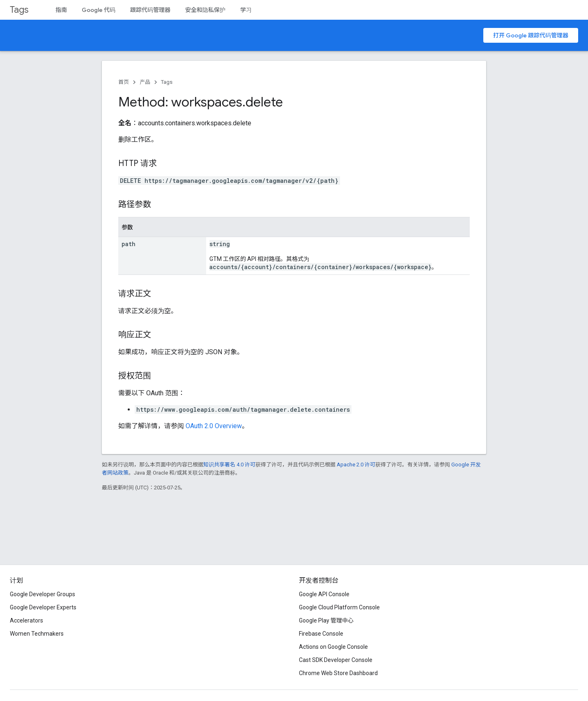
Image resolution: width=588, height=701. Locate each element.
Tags (19, 10)
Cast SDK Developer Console (336, 660)
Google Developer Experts (43, 607)
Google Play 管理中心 (326, 620)
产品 (145, 82)
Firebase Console (321, 634)
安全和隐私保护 (205, 10)
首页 (124, 82)
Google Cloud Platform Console (339, 607)
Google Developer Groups (42, 594)
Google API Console (324, 594)
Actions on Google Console (333, 647)
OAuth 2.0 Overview (214, 426)
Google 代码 (99, 10)
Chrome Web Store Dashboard (338, 673)
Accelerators (26, 620)
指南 (61, 10)
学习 (246, 10)
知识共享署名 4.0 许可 (229, 465)
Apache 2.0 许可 (356, 465)
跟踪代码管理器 (150, 10)
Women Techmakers (37, 634)
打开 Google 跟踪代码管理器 (531, 35)
